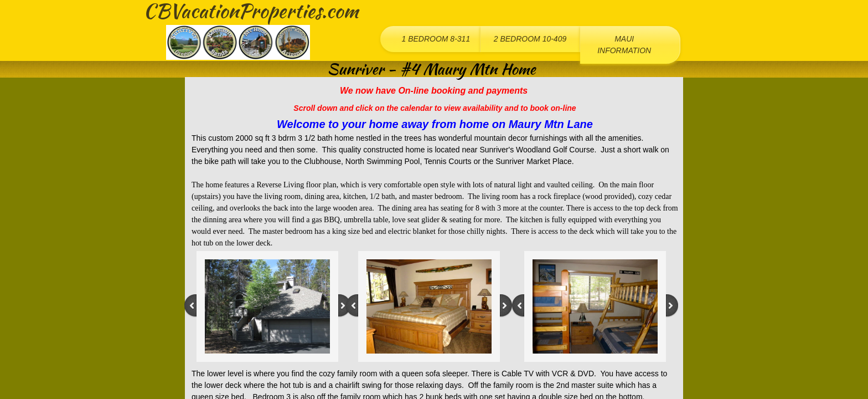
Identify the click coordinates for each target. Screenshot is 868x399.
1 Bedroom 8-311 (436, 39)
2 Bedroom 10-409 (530, 39)
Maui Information (624, 45)
